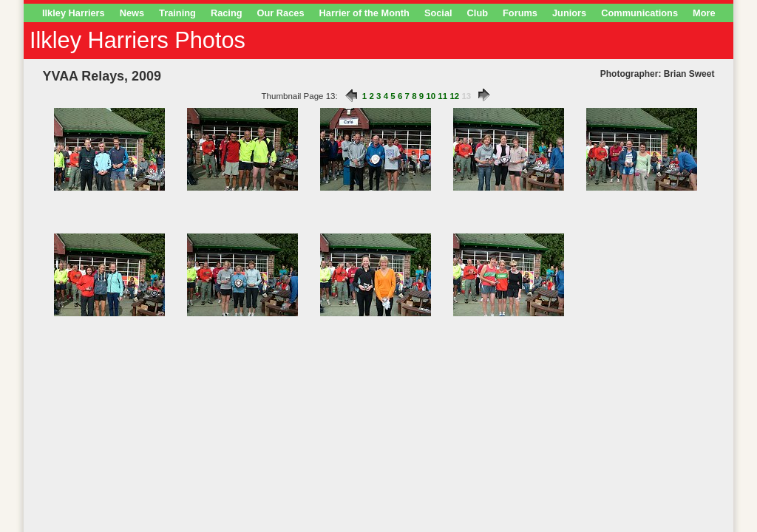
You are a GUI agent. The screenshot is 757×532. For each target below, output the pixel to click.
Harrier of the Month (364, 13)
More (704, 13)
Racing (227, 13)
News (132, 13)
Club (478, 13)
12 (454, 96)
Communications (639, 13)
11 (442, 96)
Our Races (281, 13)
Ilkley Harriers (74, 13)
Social (438, 13)
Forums (520, 13)
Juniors (569, 13)
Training (177, 13)
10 (431, 96)
